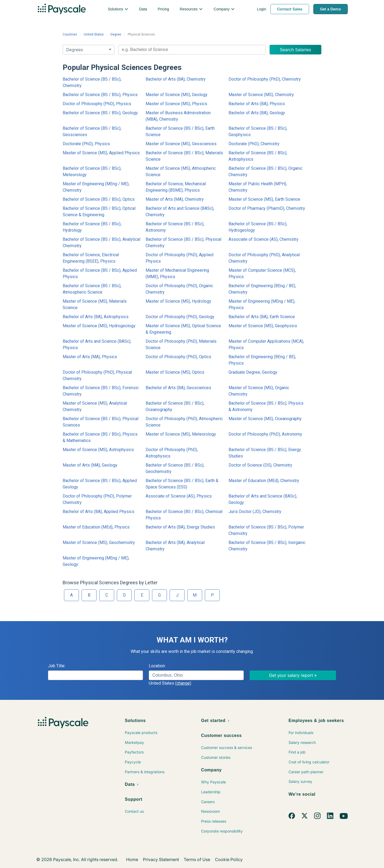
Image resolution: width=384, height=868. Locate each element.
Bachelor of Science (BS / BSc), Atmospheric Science (92, 289)
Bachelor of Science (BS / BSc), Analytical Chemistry (101, 242)
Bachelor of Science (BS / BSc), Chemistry (92, 82)
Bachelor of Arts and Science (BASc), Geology (263, 499)
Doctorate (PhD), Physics (86, 144)
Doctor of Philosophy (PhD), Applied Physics (179, 258)
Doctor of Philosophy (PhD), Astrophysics (172, 453)
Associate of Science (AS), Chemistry (263, 239)
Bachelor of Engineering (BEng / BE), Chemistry (262, 289)
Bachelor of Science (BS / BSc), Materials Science (184, 156)
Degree (116, 34)
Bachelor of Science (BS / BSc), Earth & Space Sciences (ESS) (182, 484)
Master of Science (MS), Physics (176, 104)
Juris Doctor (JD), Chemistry (255, 512)
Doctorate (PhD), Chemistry (254, 144)
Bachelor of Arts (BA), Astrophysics (96, 317)
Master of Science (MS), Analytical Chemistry (95, 406)
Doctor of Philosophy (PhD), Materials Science (181, 344)
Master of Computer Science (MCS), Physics (262, 273)
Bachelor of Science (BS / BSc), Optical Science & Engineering (99, 212)
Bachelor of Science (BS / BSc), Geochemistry (175, 468)
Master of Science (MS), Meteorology (181, 434)
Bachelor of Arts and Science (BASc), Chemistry (180, 212)
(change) (183, 683)
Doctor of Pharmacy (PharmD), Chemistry (267, 208)
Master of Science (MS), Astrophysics (98, 450)
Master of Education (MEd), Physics (96, 527)
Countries (70, 34)
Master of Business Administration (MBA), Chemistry (178, 116)
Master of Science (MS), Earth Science (264, 199)
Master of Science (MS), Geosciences (181, 144)
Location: (157, 666)
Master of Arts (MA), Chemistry (175, 199)
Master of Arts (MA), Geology (90, 465)
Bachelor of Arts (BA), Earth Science (262, 317)
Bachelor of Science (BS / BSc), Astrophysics (258, 156)
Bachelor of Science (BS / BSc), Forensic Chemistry (101, 391)
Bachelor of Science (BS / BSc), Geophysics (258, 131)
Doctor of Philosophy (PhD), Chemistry (265, 79)
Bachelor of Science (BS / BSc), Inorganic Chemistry (267, 546)
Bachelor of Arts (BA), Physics (257, 104)
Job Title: (57, 666)
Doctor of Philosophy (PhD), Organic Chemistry (179, 289)
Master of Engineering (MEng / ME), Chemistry (96, 187)
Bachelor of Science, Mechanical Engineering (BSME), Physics (176, 187)
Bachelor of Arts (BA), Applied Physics (99, 512)
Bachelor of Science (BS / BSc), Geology (100, 113)
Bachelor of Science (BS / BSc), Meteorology (92, 171)
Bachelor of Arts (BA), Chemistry (176, 79)
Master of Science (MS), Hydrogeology (99, 326)
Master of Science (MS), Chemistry (261, 95)
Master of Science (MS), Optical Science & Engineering (183, 329)
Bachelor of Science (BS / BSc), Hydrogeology (258, 227)
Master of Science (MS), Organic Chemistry (259, 391)
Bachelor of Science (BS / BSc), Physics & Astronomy (266, 406)
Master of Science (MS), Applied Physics (101, 153)
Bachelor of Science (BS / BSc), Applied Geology (100, 484)
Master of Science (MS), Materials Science (95, 304)
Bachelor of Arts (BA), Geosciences (178, 388)
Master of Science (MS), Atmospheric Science (181, 171)
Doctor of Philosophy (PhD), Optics (178, 357)
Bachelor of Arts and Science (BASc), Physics (97, 344)
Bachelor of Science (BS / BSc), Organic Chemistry (265, 171)
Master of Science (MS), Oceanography (265, 419)
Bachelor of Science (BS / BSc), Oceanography (175, 406)
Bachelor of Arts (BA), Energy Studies (180, 527)
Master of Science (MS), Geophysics (263, 326)
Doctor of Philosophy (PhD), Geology (180, 317)
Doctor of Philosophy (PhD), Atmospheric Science (184, 422)
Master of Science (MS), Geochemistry (99, 542)
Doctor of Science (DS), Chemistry (260, 465)
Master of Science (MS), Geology (177, 95)
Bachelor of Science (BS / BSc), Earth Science (180, 131)
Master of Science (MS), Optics (175, 372)
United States (94, 34)
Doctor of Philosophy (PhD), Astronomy (265, 434)
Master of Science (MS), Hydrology (178, 301)
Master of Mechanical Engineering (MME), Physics (177, 273)
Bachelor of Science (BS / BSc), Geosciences (92, 131)
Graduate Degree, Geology (253, 372)
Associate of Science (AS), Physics (179, 496)
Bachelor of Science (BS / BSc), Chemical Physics (184, 515)
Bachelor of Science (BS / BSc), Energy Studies (265, 453)
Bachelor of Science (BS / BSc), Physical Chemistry (183, 242)
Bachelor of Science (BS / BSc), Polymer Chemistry (266, 530)
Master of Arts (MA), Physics (90, 357)
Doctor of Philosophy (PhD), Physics (97, 104)
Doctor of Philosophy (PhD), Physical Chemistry (97, 375)
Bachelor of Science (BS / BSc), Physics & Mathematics (100, 437)
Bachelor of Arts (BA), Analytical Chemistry (175, 546)
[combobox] (192, 50)
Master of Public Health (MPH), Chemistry (258, 187)
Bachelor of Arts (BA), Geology (257, 113)
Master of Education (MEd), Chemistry (264, 481)
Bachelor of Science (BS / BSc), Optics (99, 199)
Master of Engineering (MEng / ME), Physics (262, 304)
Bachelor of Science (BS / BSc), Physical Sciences (101, 422)
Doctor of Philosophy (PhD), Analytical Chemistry (264, 258)
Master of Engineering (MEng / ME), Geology (96, 561)
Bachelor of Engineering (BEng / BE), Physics (262, 360)
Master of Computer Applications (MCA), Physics (266, 344)
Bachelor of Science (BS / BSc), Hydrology (92, 227)
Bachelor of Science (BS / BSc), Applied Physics (100, 273)
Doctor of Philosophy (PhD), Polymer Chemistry (97, 499)
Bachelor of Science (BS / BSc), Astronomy (175, 227)
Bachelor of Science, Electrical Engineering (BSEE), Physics (91, 258)
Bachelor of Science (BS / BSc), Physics (100, 95)
